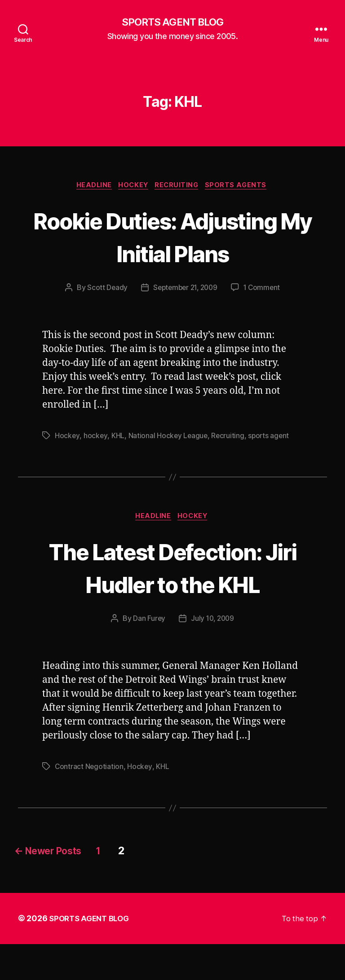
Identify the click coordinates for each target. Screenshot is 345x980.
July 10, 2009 (213, 655)
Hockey (133, 187)
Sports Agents (242, 187)
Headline (90, 187)
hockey (95, 470)
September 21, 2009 (185, 322)
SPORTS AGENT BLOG (172, 22)
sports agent (271, 470)
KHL (118, 470)
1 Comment (264, 322)
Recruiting (180, 187)
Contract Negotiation (90, 803)
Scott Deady (104, 322)
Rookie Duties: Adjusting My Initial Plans (173, 254)
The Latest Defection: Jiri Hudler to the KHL (172, 602)
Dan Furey (148, 655)
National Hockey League (168, 470)
